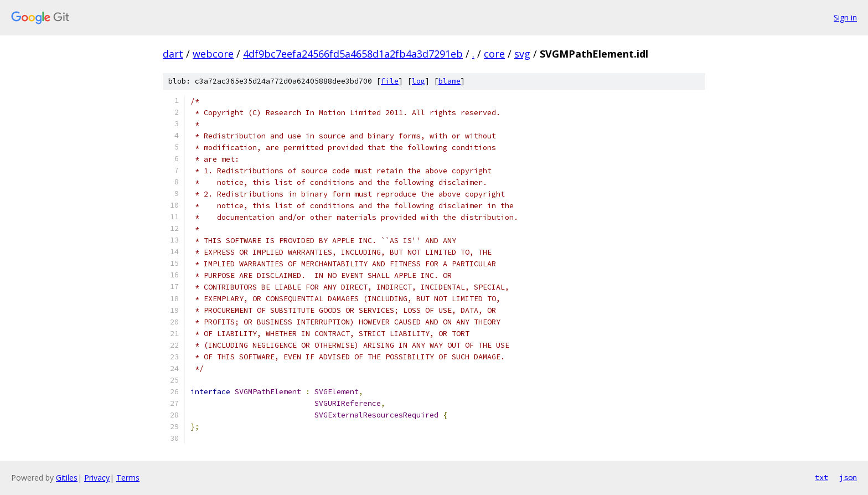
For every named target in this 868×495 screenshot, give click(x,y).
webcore (213, 54)
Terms (128, 478)
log (418, 81)
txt (821, 477)
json (848, 477)
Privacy (97, 478)
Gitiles (67, 478)
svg (522, 54)
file (390, 81)
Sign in (845, 17)
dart (173, 54)
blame (449, 81)
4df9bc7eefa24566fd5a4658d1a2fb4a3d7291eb (353, 54)
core (494, 54)
